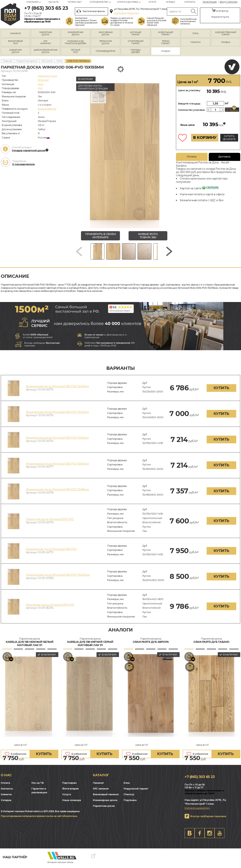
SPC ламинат (101, 790)
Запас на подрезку (232, 110)
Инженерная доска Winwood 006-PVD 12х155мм (57, 440)
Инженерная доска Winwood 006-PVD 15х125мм (57, 388)
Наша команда (71, 802)
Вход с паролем (229, 2)
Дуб (40, 88)
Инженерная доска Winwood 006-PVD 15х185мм (57, 491)
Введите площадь (189, 103)
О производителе (23, 164)
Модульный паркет (136, 790)
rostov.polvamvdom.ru (10, 14)
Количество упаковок (191, 110)
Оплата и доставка (128, 2)
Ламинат (98, 785)
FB (200, 835)
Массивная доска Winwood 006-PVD (50, 607)
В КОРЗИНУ (205, 137)
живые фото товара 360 (148, 236)
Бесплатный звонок (91, 11)
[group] (124, 151)
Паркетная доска (27, 61)
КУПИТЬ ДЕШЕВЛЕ (229, 137)
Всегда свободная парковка (208, 818)
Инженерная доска (105, 802)
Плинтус (129, 796)
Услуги (152, 2)
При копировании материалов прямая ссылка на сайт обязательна (39, 818)
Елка (127, 785)
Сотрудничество (99, 2)
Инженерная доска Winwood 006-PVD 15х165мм (57, 466)
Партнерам (69, 785)
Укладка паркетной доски (28, 150)
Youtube (220, 835)
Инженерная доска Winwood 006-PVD (51, 551)
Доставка (224, 156)
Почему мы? (75, 2)
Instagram (210, 835)
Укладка (170, 2)
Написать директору (127, 13)
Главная (8, 61)
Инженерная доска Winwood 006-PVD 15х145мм (57, 414)
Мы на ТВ (53, 2)
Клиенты (6, 796)
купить (221, 390)
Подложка (130, 802)
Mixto (60, 61)
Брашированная (47, 109)
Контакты (190, 2)
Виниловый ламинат (106, 796)
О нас (6, 777)
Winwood (47, 61)
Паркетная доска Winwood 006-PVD (50, 521)
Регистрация (210, 2)
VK (190, 835)
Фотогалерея (70, 790)
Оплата (192, 156)
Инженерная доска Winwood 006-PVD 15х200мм (58, 577)
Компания (32, 2)
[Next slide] (169, 252)
